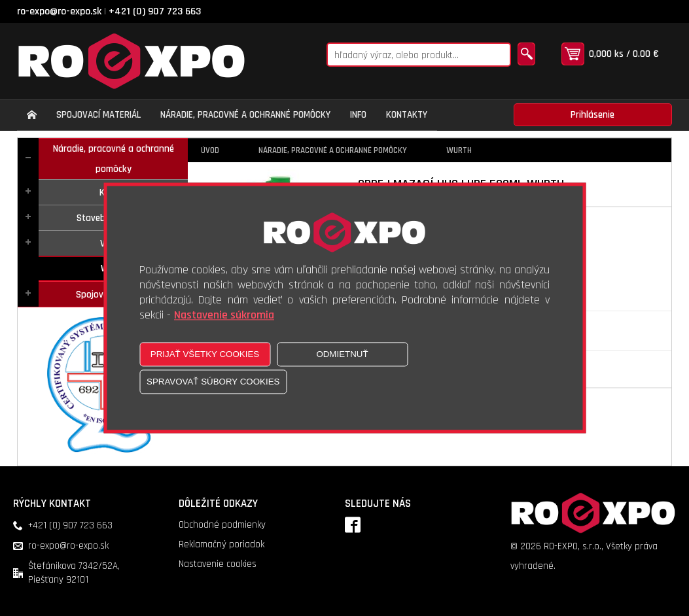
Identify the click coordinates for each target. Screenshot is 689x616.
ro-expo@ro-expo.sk (59, 11)
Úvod (210, 150)
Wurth (459, 150)
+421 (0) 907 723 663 (155, 11)
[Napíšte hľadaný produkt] (419, 55)
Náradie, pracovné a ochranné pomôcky (114, 159)
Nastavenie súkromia (224, 316)
